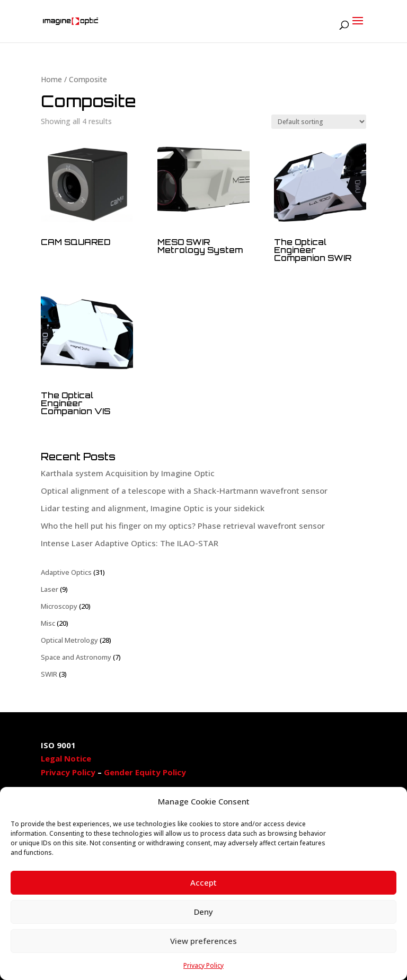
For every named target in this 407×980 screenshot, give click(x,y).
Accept (203, 882)
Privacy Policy (203, 965)
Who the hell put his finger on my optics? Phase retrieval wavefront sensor (183, 526)
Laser (50, 589)
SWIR (49, 674)
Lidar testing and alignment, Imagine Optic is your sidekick (153, 508)
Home (51, 79)
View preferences (203, 941)
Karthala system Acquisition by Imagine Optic (128, 473)
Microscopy (59, 606)
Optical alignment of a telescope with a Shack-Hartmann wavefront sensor (184, 491)
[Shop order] (319, 122)
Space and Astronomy (76, 657)
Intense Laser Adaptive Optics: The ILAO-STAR (130, 543)
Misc (48, 623)
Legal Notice (66, 758)
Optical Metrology (69, 640)
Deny (203, 912)
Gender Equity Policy (145, 772)
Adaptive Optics (66, 572)
